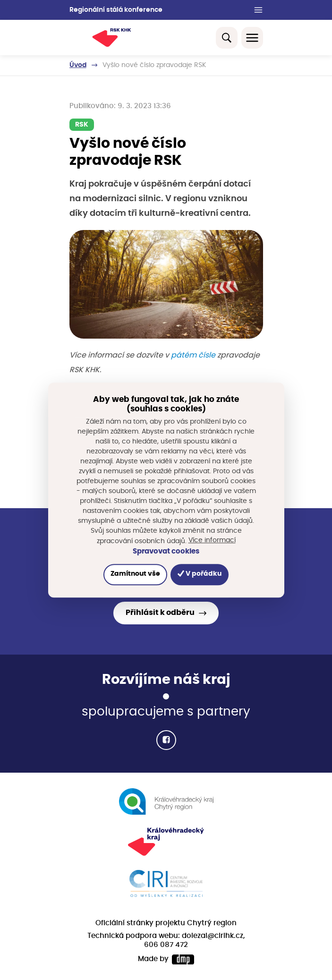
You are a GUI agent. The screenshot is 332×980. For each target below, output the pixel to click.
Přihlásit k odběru (160, 613)
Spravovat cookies (166, 551)
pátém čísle (193, 355)
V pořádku (200, 574)
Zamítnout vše (135, 574)
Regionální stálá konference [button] (116, 10)
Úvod (78, 65)
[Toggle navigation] (252, 38)
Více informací (212, 540)
